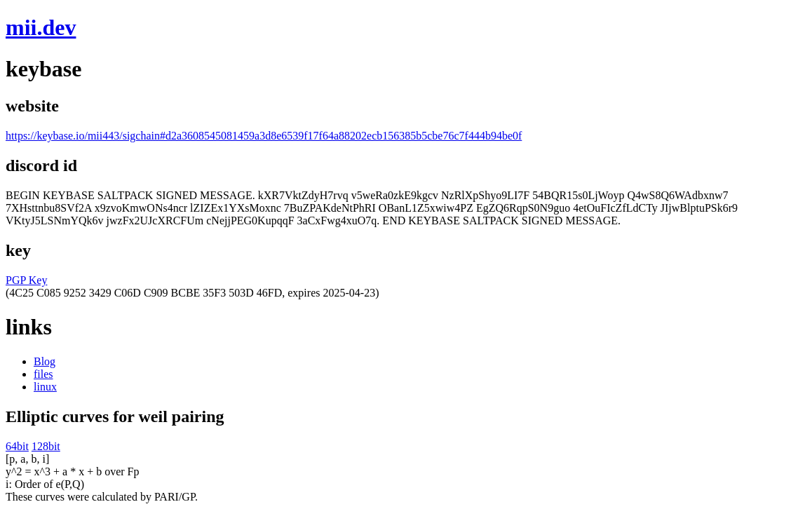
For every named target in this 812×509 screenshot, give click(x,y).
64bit (17, 446)
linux (45, 387)
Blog (45, 361)
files (43, 374)
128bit (46, 446)
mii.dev (41, 27)
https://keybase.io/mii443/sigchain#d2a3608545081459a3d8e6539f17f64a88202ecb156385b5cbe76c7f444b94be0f (264, 136)
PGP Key (26, 280)
